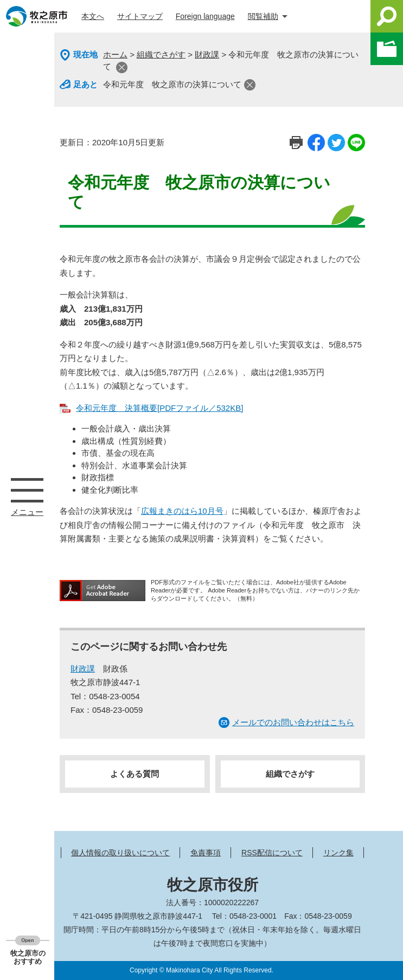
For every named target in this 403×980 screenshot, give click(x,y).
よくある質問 (135, 774)
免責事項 (206, 853)
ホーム (115, 54)
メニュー (27, 490)
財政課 (207, 54)
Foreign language (205, 16)
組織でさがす (161, 54)
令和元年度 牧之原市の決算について (172, 84)
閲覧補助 (263, 16)
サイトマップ (140, 16)
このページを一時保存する (387, 49)
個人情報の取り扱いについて (120, 853)
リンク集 (338, 853)
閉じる (122, 67)
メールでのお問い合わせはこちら (293, 722)
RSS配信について (272, 853)
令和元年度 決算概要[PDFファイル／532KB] (159, 408)
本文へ (93, 16)
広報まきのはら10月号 (182, 511)
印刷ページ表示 (296, 143)
